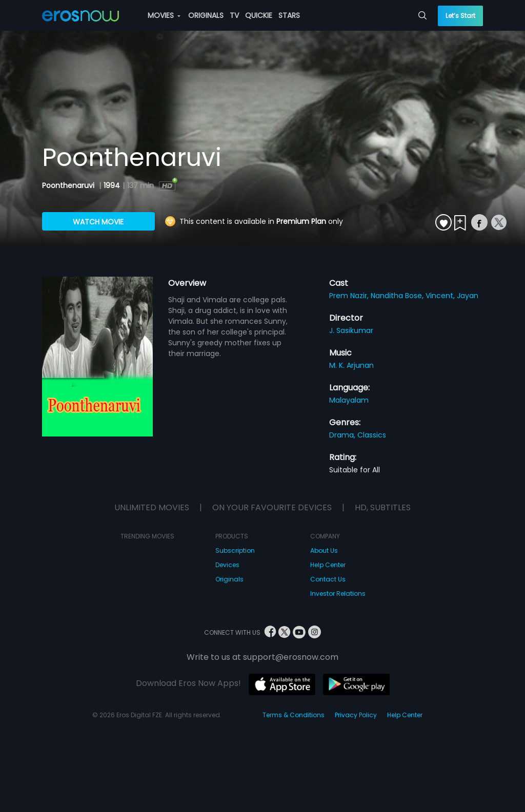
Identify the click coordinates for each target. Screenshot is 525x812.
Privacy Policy (356, 715)
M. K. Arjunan (351, 365)
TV (234, 15)
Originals (229, 579)
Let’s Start (460, 16)
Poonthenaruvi (69, 185)
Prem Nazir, (350, 296)
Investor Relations (338, 594)
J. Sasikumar (351, 330)
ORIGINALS (206, 15)
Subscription (235, 550)
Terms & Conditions (294, 715)
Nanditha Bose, (398, 296)
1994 (112, 185)
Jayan (468, 296)
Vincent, (441, 296)
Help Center (328, 565)
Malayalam (349, 400)
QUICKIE (259, 15)
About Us (324, 550)
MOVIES (164, 15)
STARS (289, 15)
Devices (227, 565)
